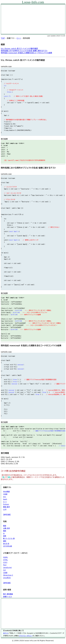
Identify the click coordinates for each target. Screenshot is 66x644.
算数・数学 (6, 507)
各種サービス (7, 597)
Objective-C (8, 575)
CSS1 (5, 562)
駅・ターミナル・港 (9, 538)
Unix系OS (7, 578)
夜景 (5, 536)
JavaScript (7, 568)
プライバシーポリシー (26, 636)
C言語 (5, 494)
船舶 (5, 526)
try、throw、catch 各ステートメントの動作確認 (19, 49)
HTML (5, 560)
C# (4, 570)
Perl (5, 565)
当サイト (6, 633)
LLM (5, 509)
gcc (5, 497)
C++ (19, 38)
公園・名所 (6, 528)
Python (6, 504)
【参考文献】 (7, 515)
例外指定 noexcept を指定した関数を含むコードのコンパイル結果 (26, 53)
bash (5, 499)
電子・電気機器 (8, 594)
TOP (3, 38)
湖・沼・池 (6, 544)
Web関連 (6, 492)
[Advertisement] (33, 19)
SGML (5, 557)
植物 (5, 541)
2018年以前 (8, 546)
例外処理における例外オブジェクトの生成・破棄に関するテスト (24, 51)
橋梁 (5, 531)
